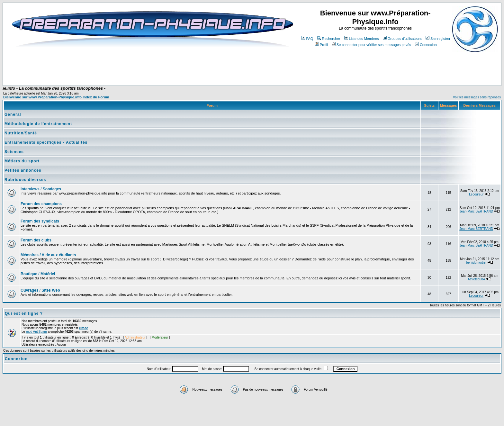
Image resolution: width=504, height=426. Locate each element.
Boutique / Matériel (38, 274)
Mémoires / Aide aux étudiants (48, 255)
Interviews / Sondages (41, 189)
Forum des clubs (36, 240)
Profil (321, 45)
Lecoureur (476, 194)
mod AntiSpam (36, 332)
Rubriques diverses (25, 180)
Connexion (426, 45)
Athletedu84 (476, 279)
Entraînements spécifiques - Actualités (46, 142)
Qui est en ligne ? (24, 313)
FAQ (307, 39)
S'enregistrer (438, 39)
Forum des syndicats (40, 221)
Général (13, 114)
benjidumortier (476, 263)
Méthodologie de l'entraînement (38, 124)
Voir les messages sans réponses (477, 97)
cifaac (84, 328)
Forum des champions (41, 204)
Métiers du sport (22, 161)
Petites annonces (23, 170)
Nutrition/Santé (21, 133)
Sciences (14, 152)
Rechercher (329, 39)
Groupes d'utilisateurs (402, 39)
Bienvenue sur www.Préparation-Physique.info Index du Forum (56, 97)
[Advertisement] (134, 67)
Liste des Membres (362, 39)
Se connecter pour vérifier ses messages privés (371, 45)
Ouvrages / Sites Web (40, 290)
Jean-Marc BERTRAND (476, 211)
